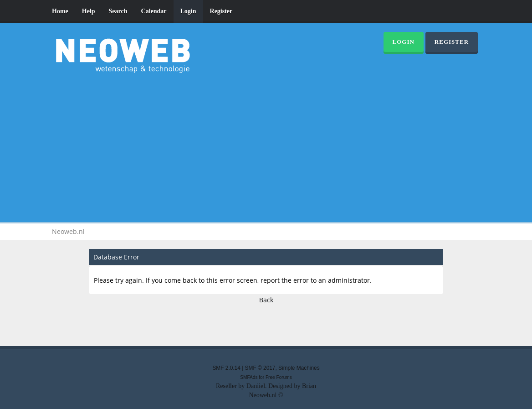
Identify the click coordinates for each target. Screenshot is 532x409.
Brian (309, 386)
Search (118, 11)
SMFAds (249, 377)
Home (60, 11)
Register (221, 11)
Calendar (154, 11)
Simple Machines (299, 368)
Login (188, 11)
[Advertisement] (266, 146)
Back (266, 300)
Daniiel (256, 386)
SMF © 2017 (260, 368)
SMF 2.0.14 (226, 368)
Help (89, 11)
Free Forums (279, 377)
